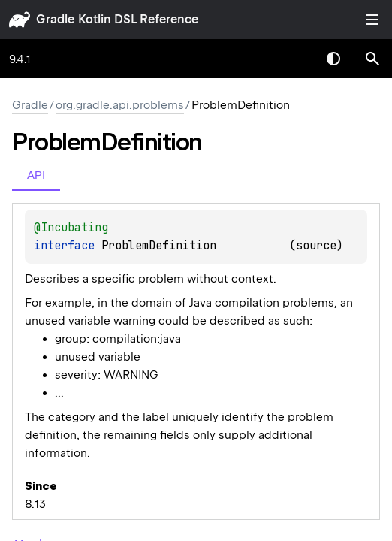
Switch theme (333, 59)
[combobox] (294, 59)
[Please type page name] (372, 59)
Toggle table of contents (372, 20)
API (36, 175)
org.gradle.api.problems (120, 105)
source (316, 246)
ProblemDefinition (159, 246)
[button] (372, 59)
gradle (55, 19)
